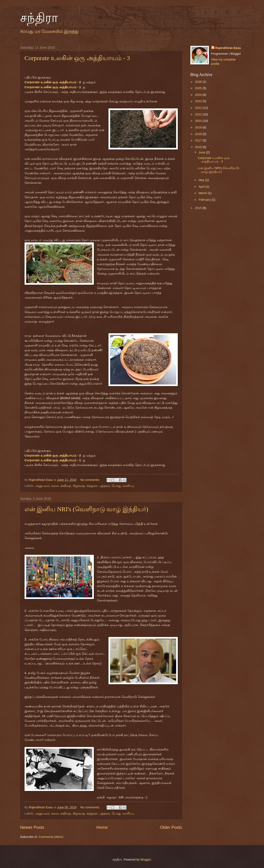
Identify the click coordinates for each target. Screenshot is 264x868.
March (203, 193)
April (202, 187)
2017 (199, 140)
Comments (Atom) (51, 837)
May (202, 180)
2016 (199, 147)
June (202, 152)
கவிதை (66, 486)
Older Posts (171, 827)
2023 (199, 101)
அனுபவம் (42, 486)
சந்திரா (39, 18)
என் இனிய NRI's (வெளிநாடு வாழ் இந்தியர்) (86, 509)
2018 (199, 134)
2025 (199, 88)
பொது (116, 486)
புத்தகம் (105, 486)
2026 (199, 82)
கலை (55, 486)
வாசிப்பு (128, 486)
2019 (199, 127)
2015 (199, 208)
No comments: (90, 480)
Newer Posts (32, 827)
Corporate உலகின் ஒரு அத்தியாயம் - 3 (77, 58)
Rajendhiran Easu (228, 48)
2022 (199, 108)
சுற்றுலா (92, 486)
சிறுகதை (79, 486)
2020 (199, 121)
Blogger (146, 860)
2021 (199, 114)
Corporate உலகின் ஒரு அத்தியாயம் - (52, 82)
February (205, 200)
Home (102, 827)
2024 (199, 95)
